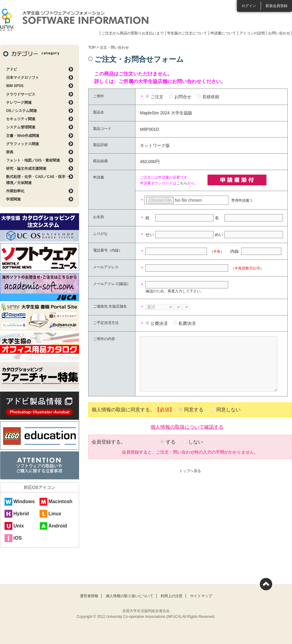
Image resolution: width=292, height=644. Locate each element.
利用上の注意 (172, 596)
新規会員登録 (276, 6)
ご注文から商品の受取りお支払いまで (133, 33)
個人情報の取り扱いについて (130, 596)
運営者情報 (89, 596)
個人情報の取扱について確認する (187, 426)
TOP (92, 47)
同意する (194, 410)
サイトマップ (201, 596)
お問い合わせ (279, 33)
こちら (182, 183)
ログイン (249, 6)
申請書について (223, 33)
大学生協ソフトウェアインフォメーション (74, 20)
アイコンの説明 (252, 33)
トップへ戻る (190, 471)
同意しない (228, 410)
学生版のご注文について (187, 33)
